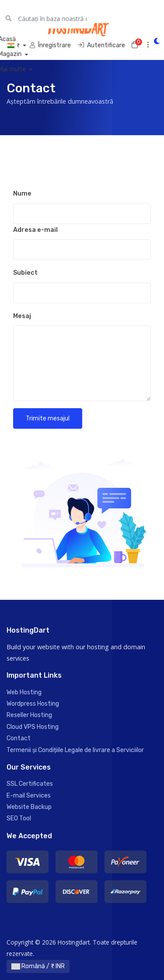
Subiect (25, 273)
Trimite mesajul (48, 418)
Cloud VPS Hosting (33, 727)
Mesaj (22, 316)
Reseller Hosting (29, 715)
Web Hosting (24, 692)
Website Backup (29, 807)
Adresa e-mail (35, 230)
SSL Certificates (30, 784)
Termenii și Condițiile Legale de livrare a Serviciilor (75, 750)
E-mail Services (29, 796)
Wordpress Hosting (33, 704)
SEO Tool (19, 818)
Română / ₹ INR (38, 966)
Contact (19, 738)
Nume (22, 194)
